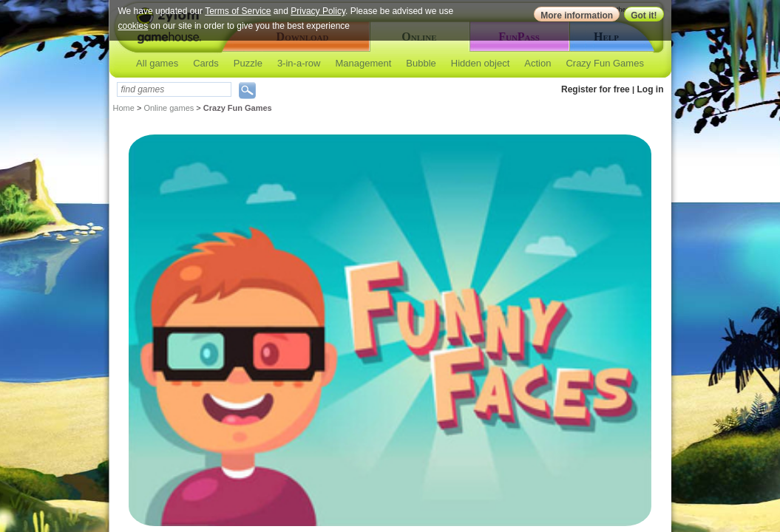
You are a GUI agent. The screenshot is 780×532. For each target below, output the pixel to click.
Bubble (421, 63)
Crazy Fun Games (604, 63)
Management (363, 63)
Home (124, 108)
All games (157, 63)
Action (537, 63)
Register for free (596, 89)
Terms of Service (238, 11)
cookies (133, 26)
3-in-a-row (299, 63)
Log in (651, 89)
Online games (169, 108)
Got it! (644, 16)
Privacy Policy (318, 11)
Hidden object (481, 63)
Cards (206, 63)
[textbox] (174, 89)
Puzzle (248, 63)
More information (577, 16)
